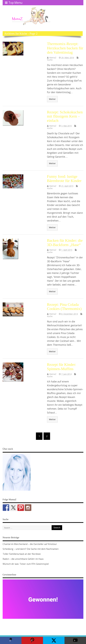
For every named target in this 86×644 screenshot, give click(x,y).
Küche (50, 60)
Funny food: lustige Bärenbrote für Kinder (64, 179)
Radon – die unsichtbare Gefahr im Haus (23, 559)
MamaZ (53, 58)
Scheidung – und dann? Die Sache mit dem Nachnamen (31, 549)
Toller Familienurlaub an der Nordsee (22, 554)
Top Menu (14, 3)
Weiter (52, 99)
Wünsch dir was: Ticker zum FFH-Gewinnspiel (26, 564)
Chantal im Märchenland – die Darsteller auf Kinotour (30, 544)
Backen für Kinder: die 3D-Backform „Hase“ (65, 243)
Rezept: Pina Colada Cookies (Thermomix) (64, 307)
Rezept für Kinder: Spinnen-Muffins (62, 367)
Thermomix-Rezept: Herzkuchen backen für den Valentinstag (65, 48)
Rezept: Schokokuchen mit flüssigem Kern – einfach (65, 116)
